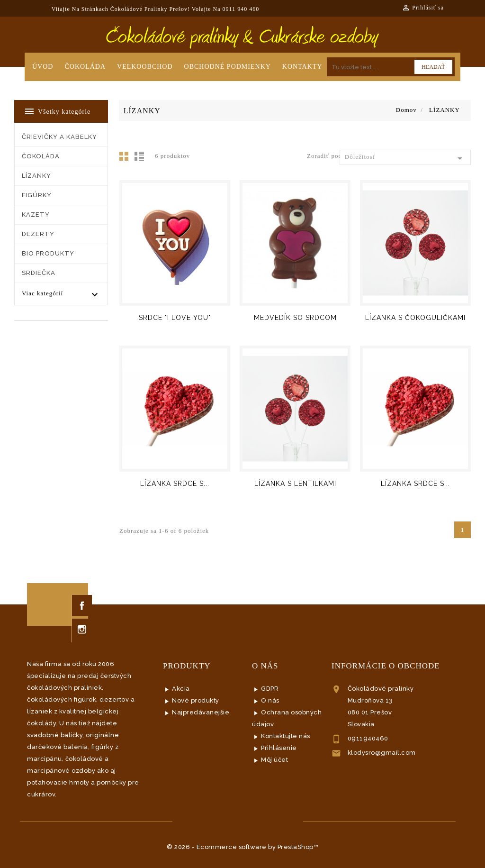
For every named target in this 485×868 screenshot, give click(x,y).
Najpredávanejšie (201, 712)
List (141, 159)
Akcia (181, 689)
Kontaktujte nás (286, 736)
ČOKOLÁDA (41, 156)
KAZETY (36, 215)
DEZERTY (38, 234)
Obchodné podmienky (228, 67)
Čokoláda (85, 67)
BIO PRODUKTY (48, 253)
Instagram (82, 629)
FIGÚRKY (37, 195)
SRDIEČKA (39, 273)
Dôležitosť (405, 158)
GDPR (270, 689)
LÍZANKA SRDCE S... (175, 484)
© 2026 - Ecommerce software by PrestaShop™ (242, 847)
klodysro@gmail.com (382, 753)
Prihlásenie (279, 748)
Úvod (43, 67)
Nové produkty (196, 700)
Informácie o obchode (386, 666)
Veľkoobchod (145, 67)
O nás (270, 700)
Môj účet (274, 760)
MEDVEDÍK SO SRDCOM (295, 318)
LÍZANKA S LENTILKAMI (295, 484)
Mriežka (126, 159)
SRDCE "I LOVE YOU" (175, 318)
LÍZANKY (36, 176)
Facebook (82, 606)
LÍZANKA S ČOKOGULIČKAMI (415, 318)
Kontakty (302, 67)
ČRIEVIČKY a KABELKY (59, 137)
